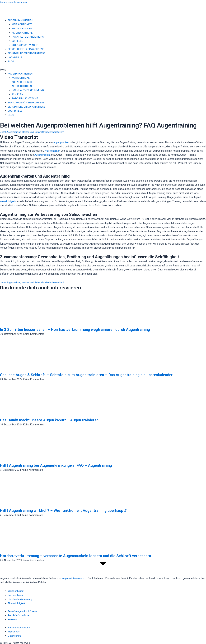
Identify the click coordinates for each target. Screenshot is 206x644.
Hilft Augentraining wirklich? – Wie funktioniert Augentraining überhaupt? (69, 510)
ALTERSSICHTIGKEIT (23, 33)
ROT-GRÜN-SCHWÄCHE (25, 45)
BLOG (11, 61)
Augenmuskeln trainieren (14, 2)
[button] (103, 69)
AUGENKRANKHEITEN (20, 20)
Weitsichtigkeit (53, 150)
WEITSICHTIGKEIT (22, 24)
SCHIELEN (18, 41)
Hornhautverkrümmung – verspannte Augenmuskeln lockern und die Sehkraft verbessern (83, 555)
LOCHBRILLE (15, 57)
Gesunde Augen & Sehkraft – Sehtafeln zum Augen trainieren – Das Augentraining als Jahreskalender (95, 374)
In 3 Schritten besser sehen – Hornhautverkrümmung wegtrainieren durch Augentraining (83, 329)
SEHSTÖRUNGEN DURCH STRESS (27, 53)
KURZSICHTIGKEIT (22, 29)
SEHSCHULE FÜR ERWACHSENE (26, 49)
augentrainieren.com (73, 578)
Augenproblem (61, 142)
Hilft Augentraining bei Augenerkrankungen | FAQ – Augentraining (62, 465)
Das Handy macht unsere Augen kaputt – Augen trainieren (54, 420)
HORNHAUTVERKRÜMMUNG (28, 37)
